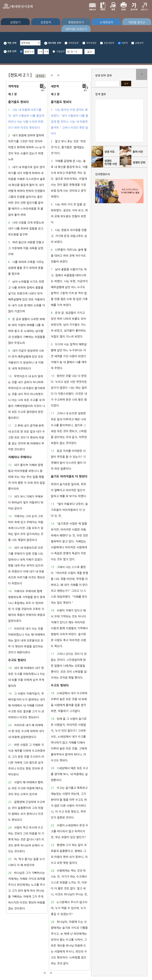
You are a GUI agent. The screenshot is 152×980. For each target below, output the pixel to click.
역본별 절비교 (137, 22)
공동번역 (139, 43)
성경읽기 (15, 22)
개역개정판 (91, 43)
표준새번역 (109, 43)
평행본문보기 (76, 22)
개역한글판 (73, 43)
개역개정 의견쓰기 (76, 29)
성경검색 (46, 22)
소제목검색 (106, 22)
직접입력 (60, 52)
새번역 (125, 43)
